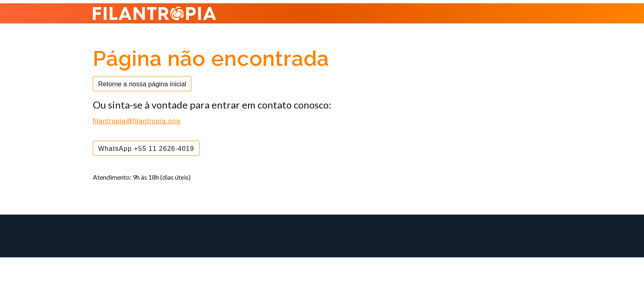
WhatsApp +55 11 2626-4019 (146, 149)
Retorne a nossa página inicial (142, 84)
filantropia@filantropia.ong (137, 121)
